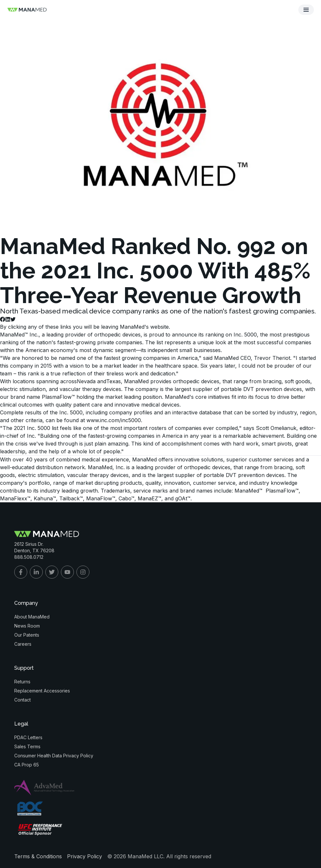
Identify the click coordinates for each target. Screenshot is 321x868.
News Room (27, 626)
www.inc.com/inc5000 (114, 420)
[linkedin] (36, 572)
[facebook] (21, 572)
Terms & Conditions (38, 856)
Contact (23, 700)
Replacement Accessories (42, 691)
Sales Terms (27, 746)
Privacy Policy (85, 856)
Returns (22, 682)
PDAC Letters (28, 737)
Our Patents (27, 635)
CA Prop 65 (27, 765)
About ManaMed (32, 617)
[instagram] (83, 572)
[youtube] (67, 572)
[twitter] (52, 572)
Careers (23, 644)
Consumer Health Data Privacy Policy (54, 756)
